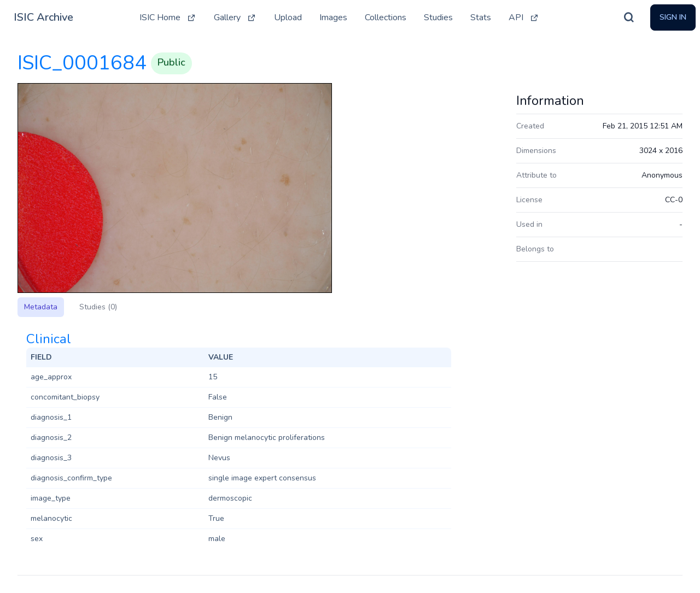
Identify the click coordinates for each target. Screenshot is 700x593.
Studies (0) (98, 307)
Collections (386, 17)
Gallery (235, 17)
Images (333, 17)
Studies (438, 17)
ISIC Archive (43, 17)
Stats (481, 17)
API (524, 17)
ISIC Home (168, 17)
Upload (288, 17)
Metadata (41, 307)
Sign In (673, 17)
